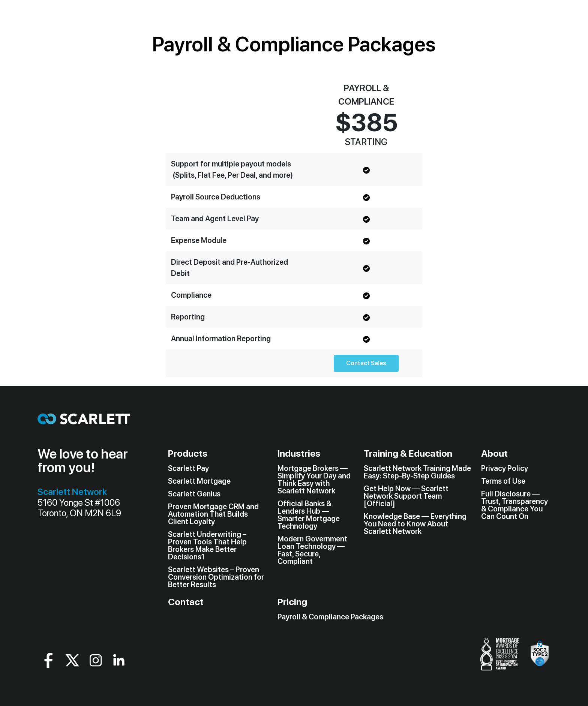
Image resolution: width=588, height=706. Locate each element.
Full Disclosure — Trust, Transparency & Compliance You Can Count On (514, 505)
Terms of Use (503, 481)
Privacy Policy (505, 468)
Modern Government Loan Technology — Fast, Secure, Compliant (312, 550)
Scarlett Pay (188, 468)
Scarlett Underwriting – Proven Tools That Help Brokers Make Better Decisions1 (207, 546)
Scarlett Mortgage (199, 481)
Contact (186, 602)
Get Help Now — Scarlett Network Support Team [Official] (406, 496)
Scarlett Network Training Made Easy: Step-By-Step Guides (417, 472)
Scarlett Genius (194, 494)
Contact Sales (366, 363)
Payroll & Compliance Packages (330, 617)
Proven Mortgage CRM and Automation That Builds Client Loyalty (213, 514)
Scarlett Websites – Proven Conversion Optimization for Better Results (216, 577)
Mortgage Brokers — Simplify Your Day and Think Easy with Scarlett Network (314, 480)
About (494, 453)
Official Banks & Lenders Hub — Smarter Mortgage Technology (309, 515)
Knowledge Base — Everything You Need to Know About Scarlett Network (415, 524)
